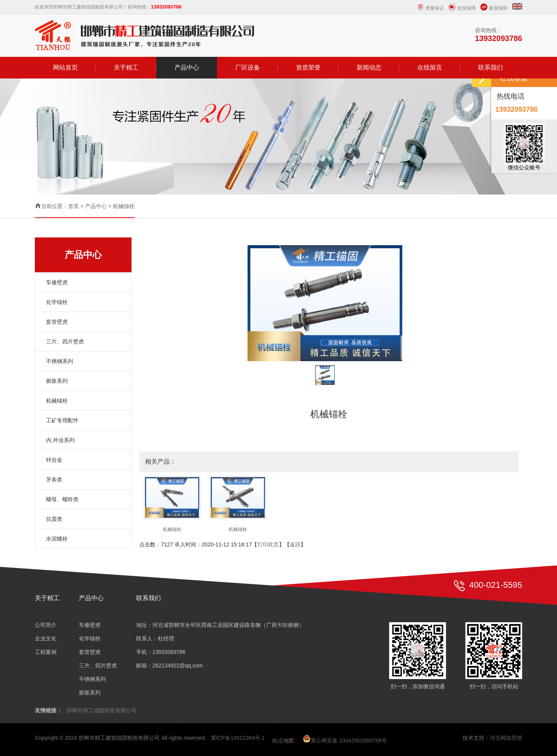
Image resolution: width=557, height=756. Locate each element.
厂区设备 (248, 67)
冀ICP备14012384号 (236, 738)
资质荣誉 (308, 67)
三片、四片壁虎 (65, 341)
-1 (262, 738)
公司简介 (46, 625)
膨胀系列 (57, 381)
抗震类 (54, 519)
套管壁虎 (57, 322)
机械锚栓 (124, 206)
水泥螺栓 (57, 539)
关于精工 (126, 67)
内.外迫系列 (60, 440)
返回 (295, 544)
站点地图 (283, 741)
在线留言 (430, 67)
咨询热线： (499, 35)
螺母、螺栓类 (62, 499)
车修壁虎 (57, 282)
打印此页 (268, 544)
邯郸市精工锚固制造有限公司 (102, 710)
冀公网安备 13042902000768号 (345, 741)
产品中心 (187, 67)
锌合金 (54, 460)
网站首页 (65, 67)
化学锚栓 (57, 302)
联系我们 (490, 67)
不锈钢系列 (60, 361)
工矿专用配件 (62, 420)
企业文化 (46, 638)
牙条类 (54, 480)
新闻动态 (369, 67)
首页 (73, 206)
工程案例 (46, 652)
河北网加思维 (506, 738)
